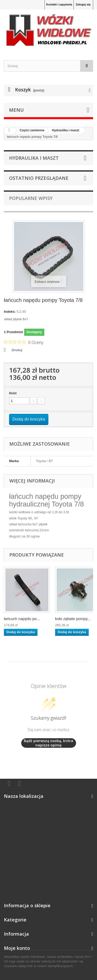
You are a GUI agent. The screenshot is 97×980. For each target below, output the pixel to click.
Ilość (13, 393)
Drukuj (17, 350)
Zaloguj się (83, 4)
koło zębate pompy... (73, 619)
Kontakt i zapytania (59, 4)
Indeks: (10, 312)
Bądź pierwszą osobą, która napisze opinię (48, 743)
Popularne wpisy (31, 198)
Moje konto (17, 948)
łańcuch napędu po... (22, 619)
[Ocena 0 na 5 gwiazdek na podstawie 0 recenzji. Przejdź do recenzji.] (24, 342)
